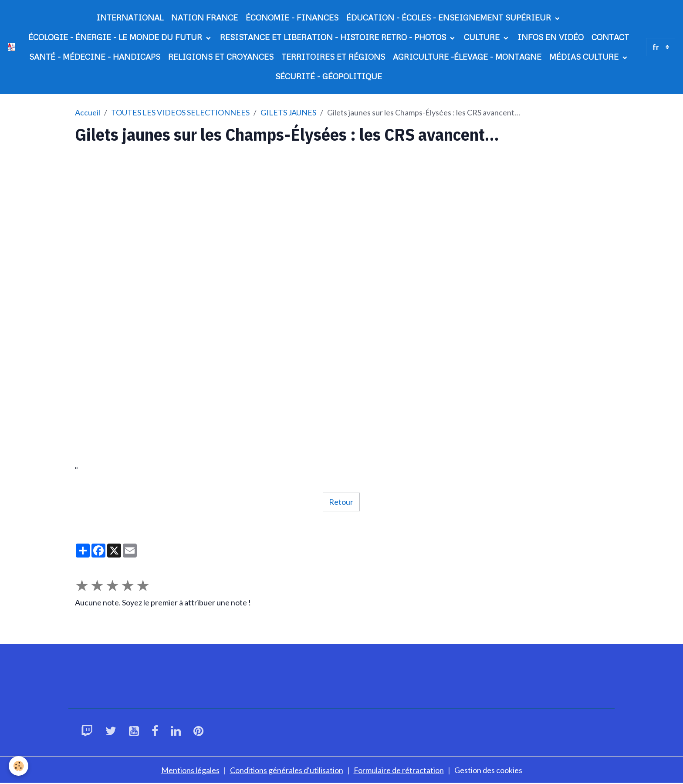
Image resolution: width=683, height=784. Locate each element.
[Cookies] (19, 766)
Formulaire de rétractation (399, 770)
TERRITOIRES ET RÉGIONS (333, 57)
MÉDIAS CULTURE (585, 57)
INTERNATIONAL (130, 17)
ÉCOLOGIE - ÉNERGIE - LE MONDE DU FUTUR (116, 37)
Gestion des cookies (488, 770)
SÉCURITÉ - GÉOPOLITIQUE (329, 76)
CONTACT (610, 37)
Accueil (88, 112)
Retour (341, 502)
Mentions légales (190, 770)
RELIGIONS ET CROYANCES (221, 57)
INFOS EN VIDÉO (551, 37)
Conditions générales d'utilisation (287, 770)
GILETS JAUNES (288, 112)
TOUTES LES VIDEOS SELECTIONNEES (180, 112)
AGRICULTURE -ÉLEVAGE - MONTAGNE (467, 57)
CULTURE (483, 37)
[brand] (12, 47)
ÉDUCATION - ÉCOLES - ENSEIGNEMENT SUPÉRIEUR (450, 17)
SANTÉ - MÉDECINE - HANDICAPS (95, 57)
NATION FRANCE (205, 17)
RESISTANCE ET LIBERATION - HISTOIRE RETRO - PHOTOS (334, 37)
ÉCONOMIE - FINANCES (292, 17)
